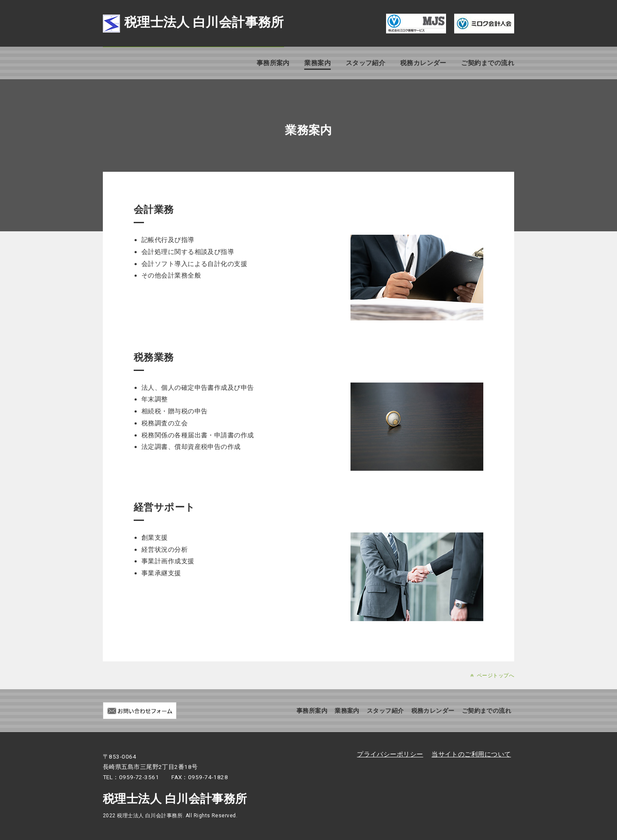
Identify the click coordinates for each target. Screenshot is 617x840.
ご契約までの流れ (488, 63)
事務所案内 (273, 63)
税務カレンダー (423, 63)
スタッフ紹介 (366, 63)
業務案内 (317, 63)
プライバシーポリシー (390, 754)
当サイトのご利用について (471, 754)
